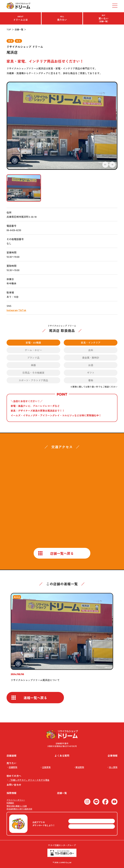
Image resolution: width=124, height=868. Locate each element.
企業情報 (113, 756)
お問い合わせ (14, 785)
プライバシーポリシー (16, 800)
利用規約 (10, 803)
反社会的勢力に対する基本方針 (19, 809)
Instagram (12, 310)
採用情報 (11, 793)
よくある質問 (62, 756)
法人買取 (113, 767)
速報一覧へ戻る (35, 698)
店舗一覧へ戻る (62, 553)
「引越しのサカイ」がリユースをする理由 (29, 780)
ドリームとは (20, 18)
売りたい (62, 18)
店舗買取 (13, 767)
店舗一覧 (19, 29)
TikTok (22, 310)
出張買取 (46, 767)
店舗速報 (11, 756)
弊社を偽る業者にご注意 (17, 806)
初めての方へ (14, 776)
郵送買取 (80, 767)
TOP (9, 29)
